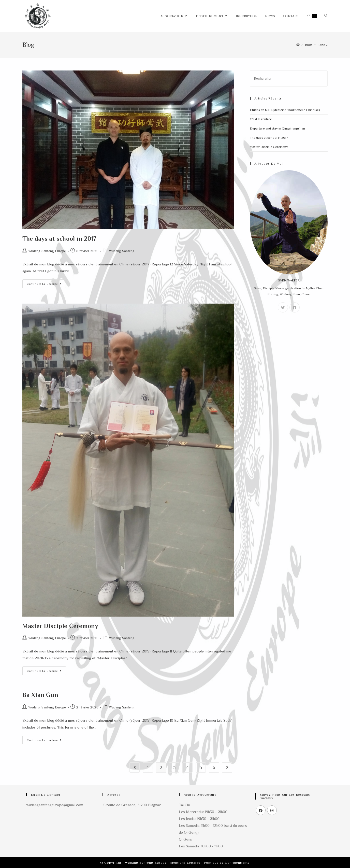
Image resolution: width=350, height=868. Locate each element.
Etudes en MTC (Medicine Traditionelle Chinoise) (285, 110)
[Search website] (326, 16)
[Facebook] (295, 307)
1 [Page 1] (148, 767)
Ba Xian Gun (40, 695)
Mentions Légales (185, 863)
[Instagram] (272, 810)
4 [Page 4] (187, 767)
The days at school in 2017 (59, 239)
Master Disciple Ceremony (60, 626)
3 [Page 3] (174, 767)
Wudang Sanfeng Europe (47, 251)
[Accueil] (298, 45)
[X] (283, 307)
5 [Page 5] (201, 767)
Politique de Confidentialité (227, 863)
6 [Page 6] (214, 767)
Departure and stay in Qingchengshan (277, 128)
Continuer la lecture (46, 282)
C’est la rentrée (261, 119)
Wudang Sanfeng (122, 251)
